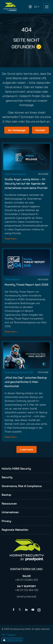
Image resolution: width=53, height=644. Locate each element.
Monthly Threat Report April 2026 (26, 285)
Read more (10, 239)
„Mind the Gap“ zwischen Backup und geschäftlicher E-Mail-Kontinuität (26, 382)
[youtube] (33, 610)
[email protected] (26, 596)
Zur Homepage (17, 130)
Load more (26, 449)
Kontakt (40, 130)
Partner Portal (14, 639)
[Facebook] (14, 610)
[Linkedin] (27, 610)
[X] (20, 610)
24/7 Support (9, 635)
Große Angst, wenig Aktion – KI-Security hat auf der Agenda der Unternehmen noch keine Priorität (26, 183)
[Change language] (34, 7)
